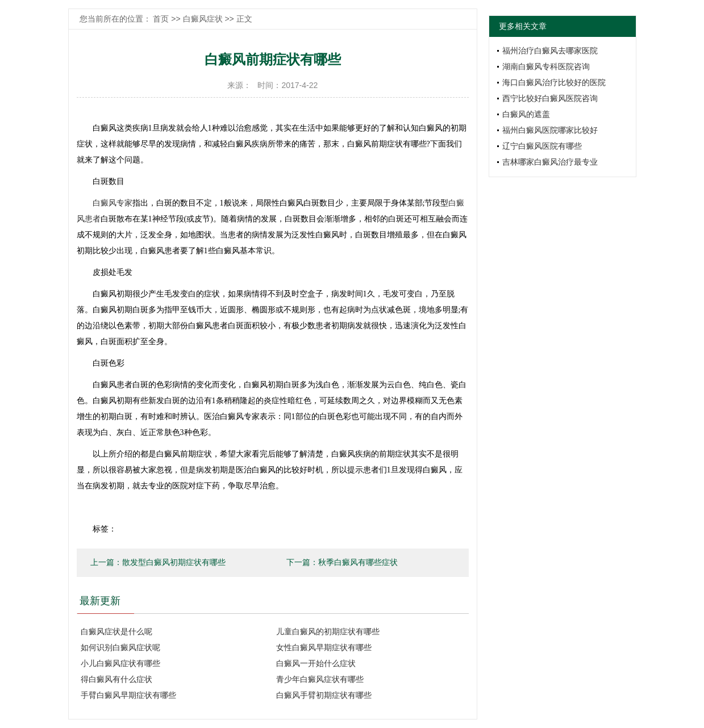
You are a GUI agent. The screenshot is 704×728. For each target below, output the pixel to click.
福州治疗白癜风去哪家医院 (550, 51)
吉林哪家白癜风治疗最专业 (550, 162)
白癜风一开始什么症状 (316, 663)
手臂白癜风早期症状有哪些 (128, 695)
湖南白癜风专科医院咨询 (546, 66)
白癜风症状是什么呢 (116, 631)
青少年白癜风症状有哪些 (320, 679)
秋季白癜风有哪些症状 (358, 562)
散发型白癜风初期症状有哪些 (174, 562)
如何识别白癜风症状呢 (120, 647)
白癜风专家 (113, 203)
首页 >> (168, 19)
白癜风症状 (203, 19)
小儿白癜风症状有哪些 (120, 663)
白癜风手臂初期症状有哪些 (324, 695)
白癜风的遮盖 (526, 114)
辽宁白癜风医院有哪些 (542, 146)
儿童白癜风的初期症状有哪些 (328, 631)
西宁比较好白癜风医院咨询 (550, 98)
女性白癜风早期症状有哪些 (324, 647)
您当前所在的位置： (116, 19)
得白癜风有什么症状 (116, 679)
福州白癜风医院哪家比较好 (550, 130)
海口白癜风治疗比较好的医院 (554, 82)
